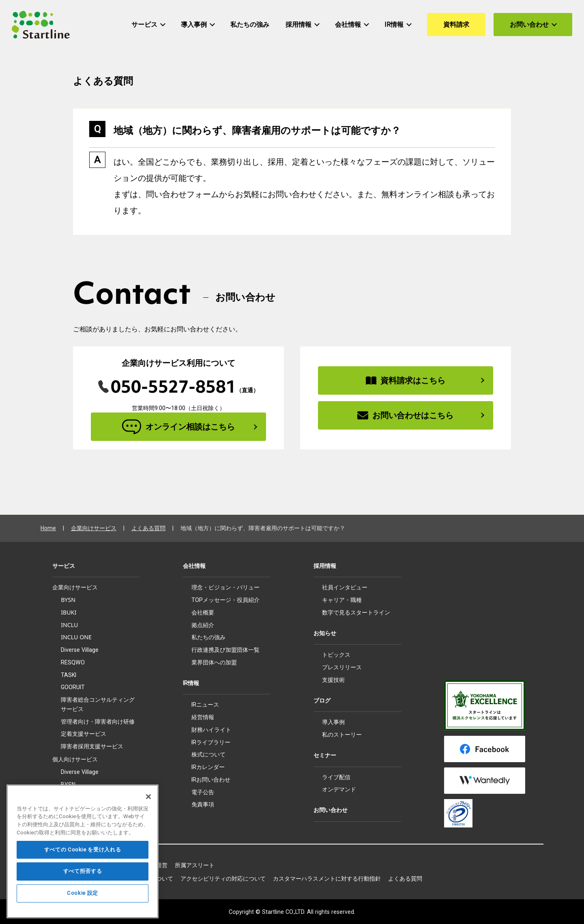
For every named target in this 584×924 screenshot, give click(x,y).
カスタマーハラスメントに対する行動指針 (327, 879)
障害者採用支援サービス (92, 746)
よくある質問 (148, 528)
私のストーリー (342, 735)
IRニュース (205, 705)
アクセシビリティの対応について (223, 879)
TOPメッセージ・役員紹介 (225, 600)
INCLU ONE (76, 637)
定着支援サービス (84, 734)
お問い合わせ (331, 810)
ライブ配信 (336, 777)
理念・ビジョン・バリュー (225, 587)
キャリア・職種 (342, 600)
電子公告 (203, 792)
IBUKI (69, 612)
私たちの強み (208, 637)
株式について (208, 754)
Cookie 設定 (83, 914)
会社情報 (194, 566)
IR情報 (191, 683)
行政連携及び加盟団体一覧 (225, 650)
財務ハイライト (211, 730)
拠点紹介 (203, 625)
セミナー (325, 755)
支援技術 (333, 680)
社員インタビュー (345, 587)
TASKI (69, 675)
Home (48, 528)
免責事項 (203, 804)
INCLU (69, 625)
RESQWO (73, 662)
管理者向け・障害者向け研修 (98, 721)
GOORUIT (73, 687)
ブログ (322, 701)
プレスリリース (342, 667)
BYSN (68, 600)
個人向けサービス (75, 759)
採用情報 (325, 566)
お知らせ (325, 633)
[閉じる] (148, 817)
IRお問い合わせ (211, 780)
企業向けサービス (94, 528)
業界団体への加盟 (214, 662)
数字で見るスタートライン (356, 612)
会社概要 (203, 612)
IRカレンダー (208, 767)
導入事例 (333, 722)
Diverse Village (80, 650)
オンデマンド (339, 789)
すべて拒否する (83, 892)
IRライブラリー (211, 742)
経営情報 (203, 717)
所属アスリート (195, 865)
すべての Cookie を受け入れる (83, 870)
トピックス (336, 655)
